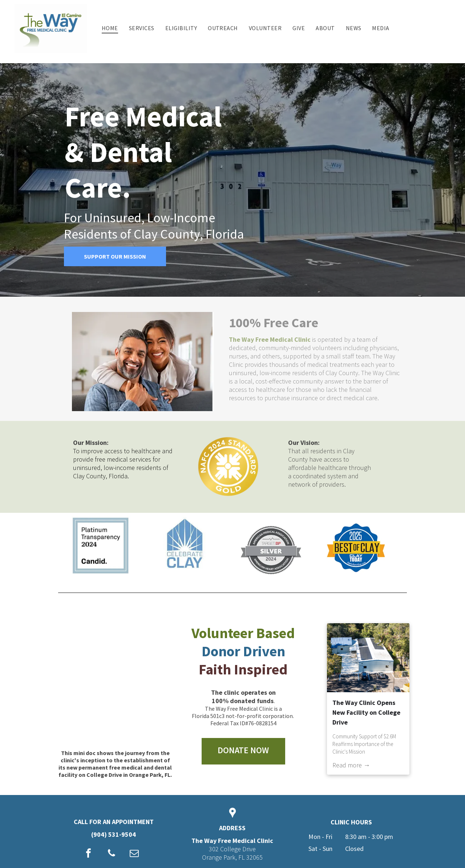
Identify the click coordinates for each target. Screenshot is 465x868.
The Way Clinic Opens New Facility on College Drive (366, 712)
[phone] (112, 854)
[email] (134, 854)
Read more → (351, 765)
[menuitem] (110, 28)
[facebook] (89, 854)
